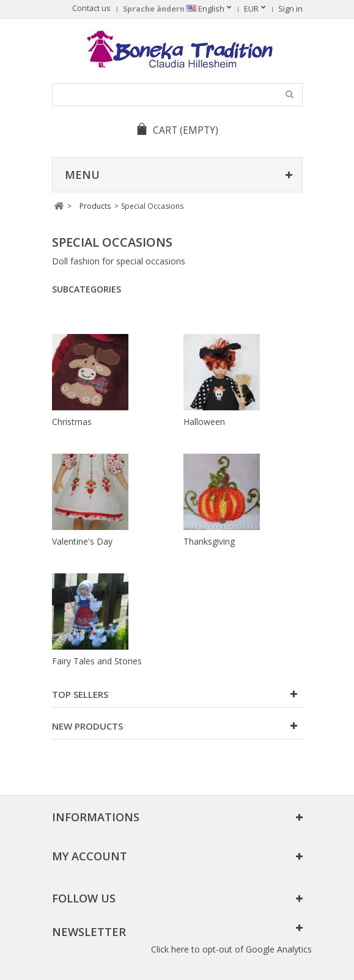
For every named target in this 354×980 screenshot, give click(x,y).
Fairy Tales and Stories (97, 661)
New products (87, 726)
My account (90, 856)
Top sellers (80, 694)
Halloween (204, 422)
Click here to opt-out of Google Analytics (231, 949)
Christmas (72, 422)
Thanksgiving (209, 541)
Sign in (290, 9)
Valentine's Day (82, 541)
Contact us (91, 8)
